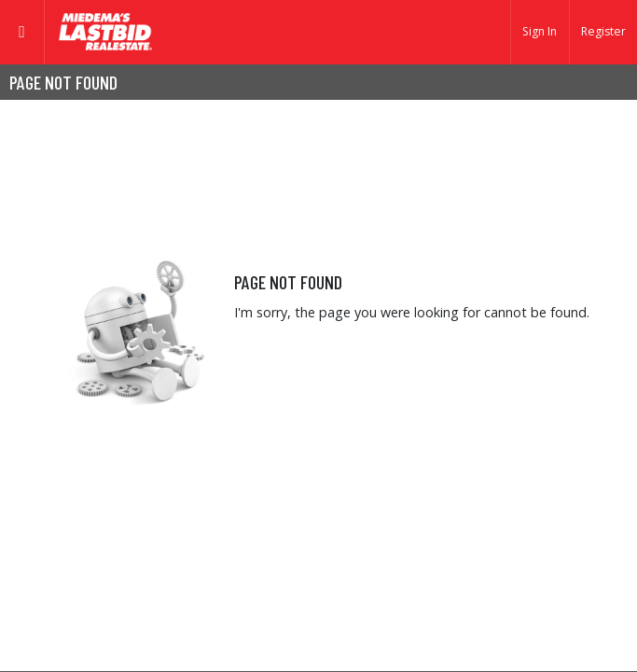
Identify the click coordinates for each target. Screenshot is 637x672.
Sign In (540, 31)
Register (603, 31)
